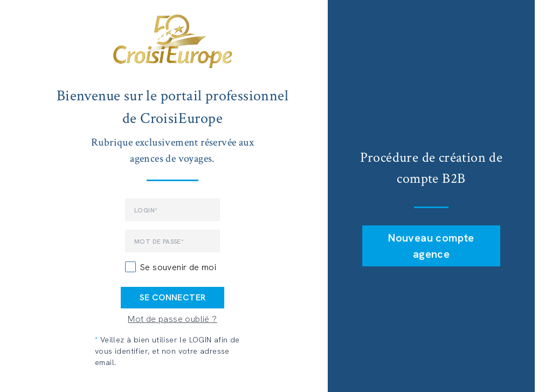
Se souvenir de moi (178, 267)
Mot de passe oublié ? (172, 319)
